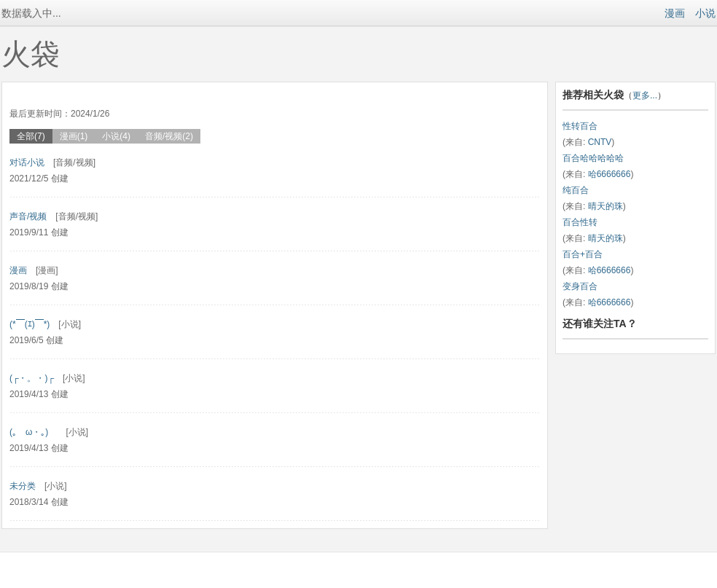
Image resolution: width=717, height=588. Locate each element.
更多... (645, 95)
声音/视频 (28, 216)
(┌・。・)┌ (32, 378)
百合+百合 (583, 254)
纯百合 (576, 190)
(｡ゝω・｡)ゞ (33, 432)
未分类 (23, 486)
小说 (705, 13)
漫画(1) (74, 136)
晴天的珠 (606, 206)
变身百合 (580, 286)
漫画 (675, 13)
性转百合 (580, 126)
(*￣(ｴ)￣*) (30, 324)
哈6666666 (610, 174)
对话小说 (27, 162)
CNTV (600, 142)
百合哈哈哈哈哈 (593, 158)
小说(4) (116, 136)
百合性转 (580, 222)
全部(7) (31, 136)
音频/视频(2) (169, 136)
